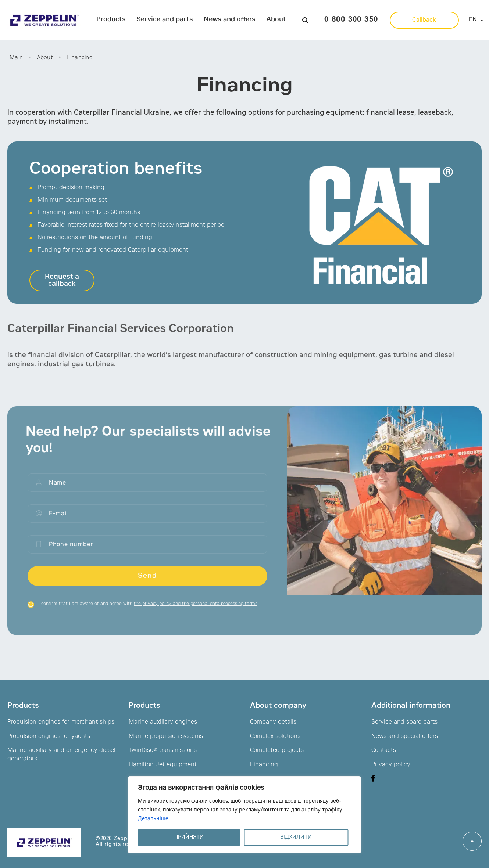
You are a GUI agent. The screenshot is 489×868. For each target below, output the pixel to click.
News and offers (230, 20)
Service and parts (165, 20)
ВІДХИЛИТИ (296, 838)
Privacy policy (391, 765)
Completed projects (277, 750)
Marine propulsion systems (166, 736)
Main (16, 58)
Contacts (384, 750)
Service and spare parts (404, 722)
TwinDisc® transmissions (163, 750)
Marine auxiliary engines (163, 722)
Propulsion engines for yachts (49, 736)
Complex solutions (275, 736)
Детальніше (153, 819)
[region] (245, 815)
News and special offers (405, 736)
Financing (264, 765)
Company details (273, 722)
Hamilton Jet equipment (163, 765)
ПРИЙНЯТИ (189, 838)
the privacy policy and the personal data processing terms (196, 609)
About (276, 20)
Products (111, 20)
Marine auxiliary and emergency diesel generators (61, 754)
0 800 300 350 (351, 20)
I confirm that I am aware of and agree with (148, 609)
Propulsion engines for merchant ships (61, 722)
